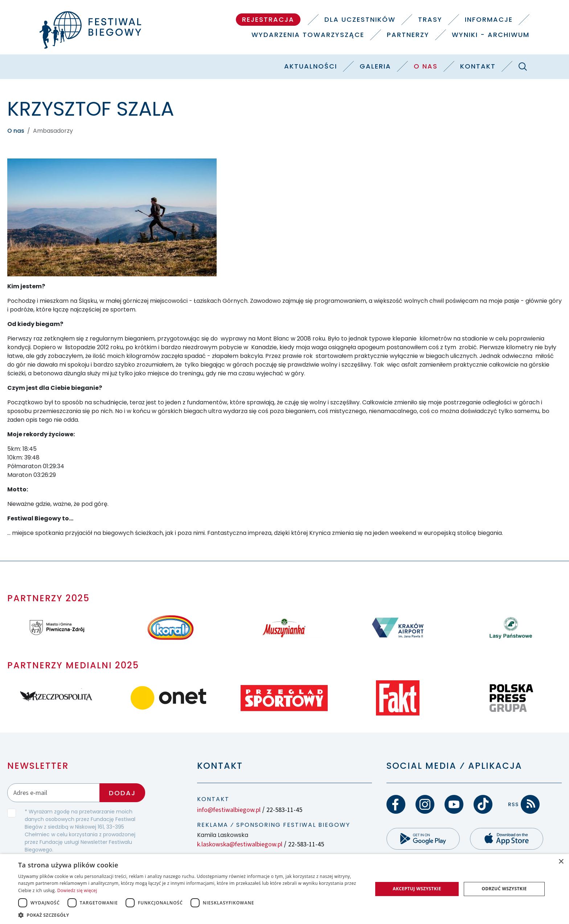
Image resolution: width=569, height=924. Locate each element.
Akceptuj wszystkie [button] (417, 889)
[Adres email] (54, 793)
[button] (190, 915)
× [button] (561, 862)
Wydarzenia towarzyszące (308, 35)
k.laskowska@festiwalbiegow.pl (240, 844)
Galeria (375, 66)
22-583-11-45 (284, 810)
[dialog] (284, 889)
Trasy (430, 19)
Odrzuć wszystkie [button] (504, 889)
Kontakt (478, 66)
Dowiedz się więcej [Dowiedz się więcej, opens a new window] (77, 890)
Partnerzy (408, 35)
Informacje (489, 19)
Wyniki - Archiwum (491, 35)
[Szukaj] (523, 66)
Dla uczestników (360, 19)
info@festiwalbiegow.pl (229, 810)
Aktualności (311, 66)
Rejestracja (268, 19)
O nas (426, 66)
